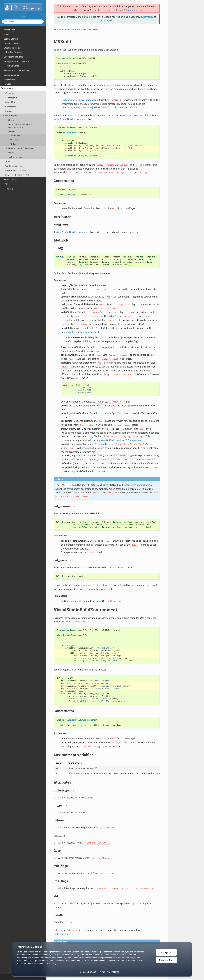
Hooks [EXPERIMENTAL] (17, 175)
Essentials (146, 17)
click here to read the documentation (117, 10)
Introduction (9, 30)
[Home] (55, 30)
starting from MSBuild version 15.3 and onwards (118, 440)
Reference (7, 89)
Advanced (106, 21)
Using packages (11, 43)
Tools (8, 162)
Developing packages (13, 57)
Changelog (8, 189)
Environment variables (16, 171)
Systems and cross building (16, 70)
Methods (14, 144)
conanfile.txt (11, 98)
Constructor (15, 136)
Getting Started (11, 39)
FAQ (6, 184)
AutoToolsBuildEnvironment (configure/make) (20, 126)
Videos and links (11, 179)
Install (6, 34)
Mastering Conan (12, 66)
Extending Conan (12, 75)
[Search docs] (23, 22)
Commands (11, 93)
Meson (11, 153)
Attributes (14, 140)
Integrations (9, 79)
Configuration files (14, 166)
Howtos (7, 84)
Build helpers (10, 116)
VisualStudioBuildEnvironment (20, 149)
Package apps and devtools (16, 61)
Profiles (9, 111)
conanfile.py (11, 102)
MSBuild (11, 132)
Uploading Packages (13, 52)
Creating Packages (12, 48)
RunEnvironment (15, 157)
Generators (11, 107)
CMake (11, 120)
